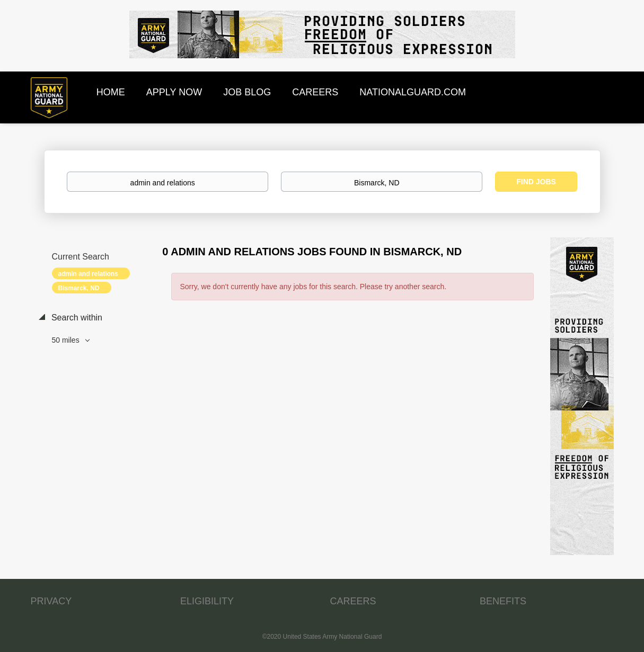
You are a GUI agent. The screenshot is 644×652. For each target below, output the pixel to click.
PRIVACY (51, 601)
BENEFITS (503, 601)
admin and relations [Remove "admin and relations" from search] (88, 274)
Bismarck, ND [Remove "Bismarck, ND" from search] (79, 288)
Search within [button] (76, 318)
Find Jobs (536, 182)
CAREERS (353, 601)
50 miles (67, 340)
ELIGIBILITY (207, 601)
